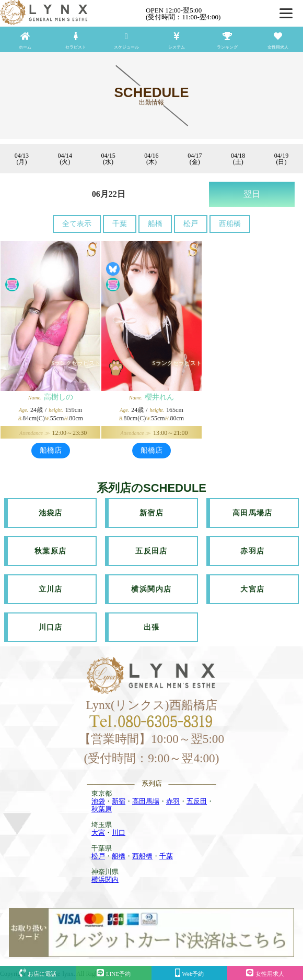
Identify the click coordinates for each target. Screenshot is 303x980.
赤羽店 (252, 551)
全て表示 (77, 224)
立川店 (51, 589)
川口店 (51, 627)
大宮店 (252, 589)
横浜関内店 (151, 589)
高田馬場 (146, 801)
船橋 (155, 224)
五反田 (197, 801)
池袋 (98, 801)
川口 (119, 833)
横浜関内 (105, 879)
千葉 (120, 224)
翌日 (252, 194)
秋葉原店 (51, 551)
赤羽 (173, 801)
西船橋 (230, 224)
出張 (152, 627)
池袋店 (51, 513)
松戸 (191, 224)
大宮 (98, 833)
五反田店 (151, 551)
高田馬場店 (253, 513)
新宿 (119, 801)
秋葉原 (102, 809)
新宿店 (151, 513)
